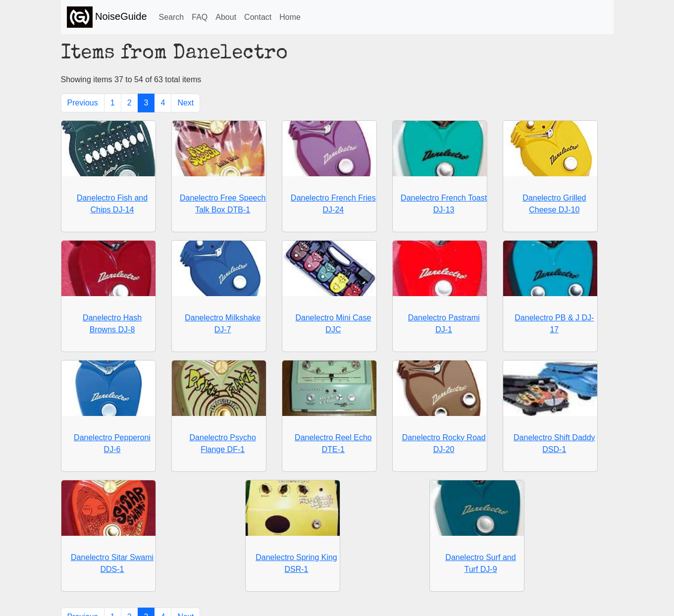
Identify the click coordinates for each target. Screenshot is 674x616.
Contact (258, 17)
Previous (83, 103)
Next (185, 103)
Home (290, 17)
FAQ (200, 17)
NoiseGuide (107, 17)
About (226, 17)
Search (172, 17)
